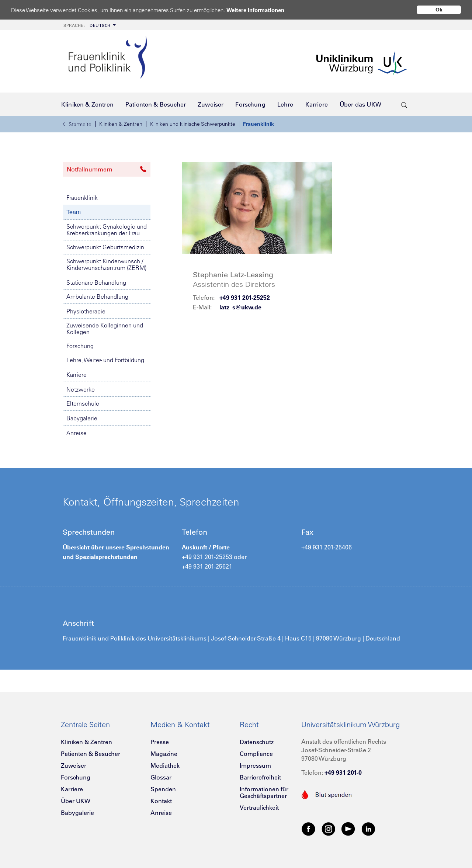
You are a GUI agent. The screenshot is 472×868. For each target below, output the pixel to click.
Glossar (161, 777)
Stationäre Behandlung (96, 282)
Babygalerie (82, 418)
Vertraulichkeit (259, 808)
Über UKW (76, 801)
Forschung (80, 346)
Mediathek (165, 765)
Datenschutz (257, 742)
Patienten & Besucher (91, 754)
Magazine (164, 754)
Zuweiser (74, 765)
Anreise (77, 433)
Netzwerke (81, 389)
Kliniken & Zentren (121, 124)
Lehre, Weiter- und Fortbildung (105, 360)
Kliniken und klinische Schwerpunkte (193, 124)
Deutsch (87, 25)
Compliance (256, 754)
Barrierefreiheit (260, 777)
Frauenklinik (258, 124)
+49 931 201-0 (343, 772)
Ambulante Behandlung (97, 296)
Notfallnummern (107, 169)
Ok (439, 10)
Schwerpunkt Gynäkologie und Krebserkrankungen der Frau (107, 230)
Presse (160, 742)
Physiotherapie (86, 311)
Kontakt (161, 801)
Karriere (77, 375)
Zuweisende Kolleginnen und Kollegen (105, 329)
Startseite (77, 124)
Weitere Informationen (255, 10)
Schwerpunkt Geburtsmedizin (105, 247)
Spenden (163, 789)
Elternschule (83, 403)
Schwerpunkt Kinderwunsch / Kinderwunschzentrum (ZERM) (106, 264)
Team (74, 212)
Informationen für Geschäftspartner (264, 792)
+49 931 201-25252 (245, 298)
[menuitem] (89, 25)
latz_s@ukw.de (240, 307)
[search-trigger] (404, 104)
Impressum (255, 765)
